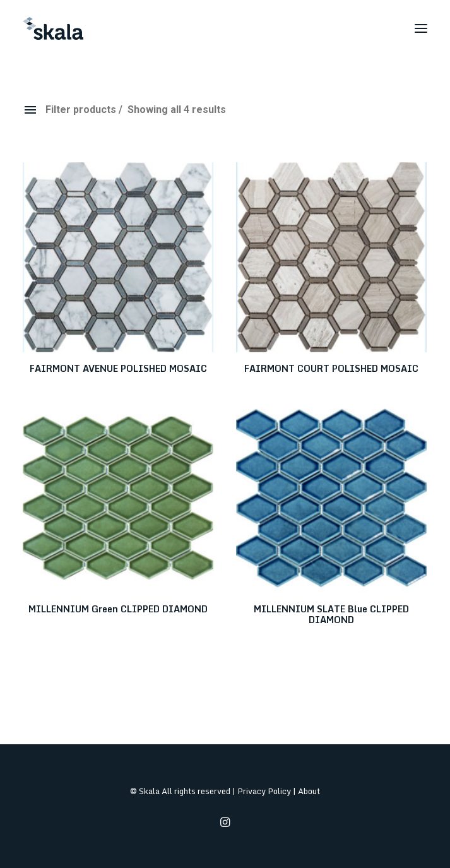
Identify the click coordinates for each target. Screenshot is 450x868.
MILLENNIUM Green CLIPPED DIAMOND (118, 609)
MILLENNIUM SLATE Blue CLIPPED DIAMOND (331, 614)
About (309, 791)
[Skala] (53, 28)
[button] (421, 28)
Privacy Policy (264, 791)
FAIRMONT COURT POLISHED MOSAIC (331, 368)
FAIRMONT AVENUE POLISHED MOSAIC (118, 368)
